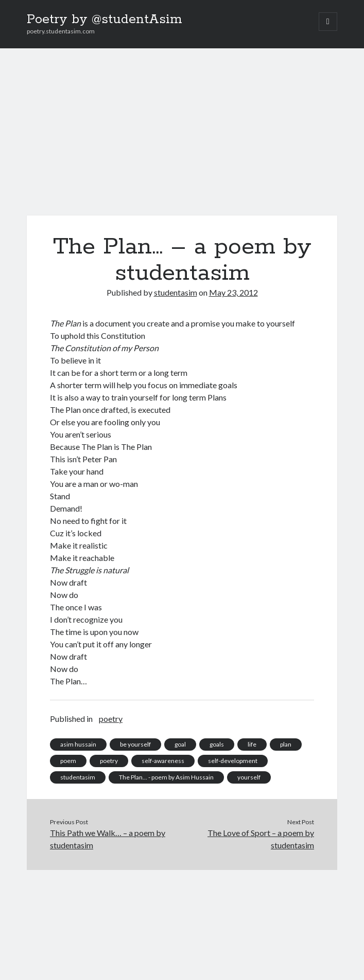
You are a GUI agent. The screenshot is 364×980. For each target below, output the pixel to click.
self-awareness (163, 761)
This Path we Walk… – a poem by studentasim (108, 839)
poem (68, 761)
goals (217, 744)
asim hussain (78, 744)
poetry (111, 719)
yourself (249, 777)
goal (180, 744)
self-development (233, 761)
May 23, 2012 (233, 292)
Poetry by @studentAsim (105, 20)
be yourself (135, 744)
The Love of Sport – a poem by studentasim (261, 839)
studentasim (176, 292)
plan (286, 744)
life (252, 744)
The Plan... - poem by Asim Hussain (166, 777)
